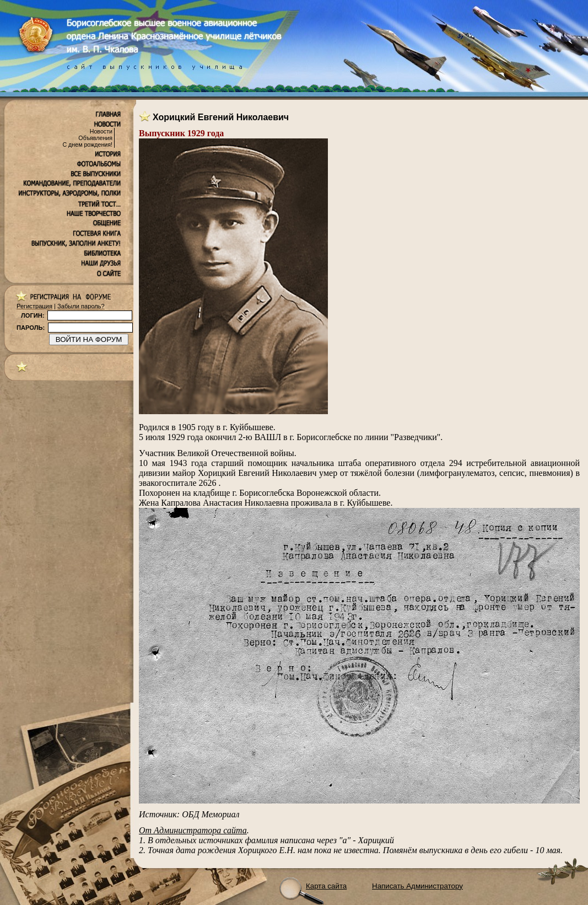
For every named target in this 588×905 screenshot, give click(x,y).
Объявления (95, 138)
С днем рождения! (87, 144)
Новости (101, 131)
